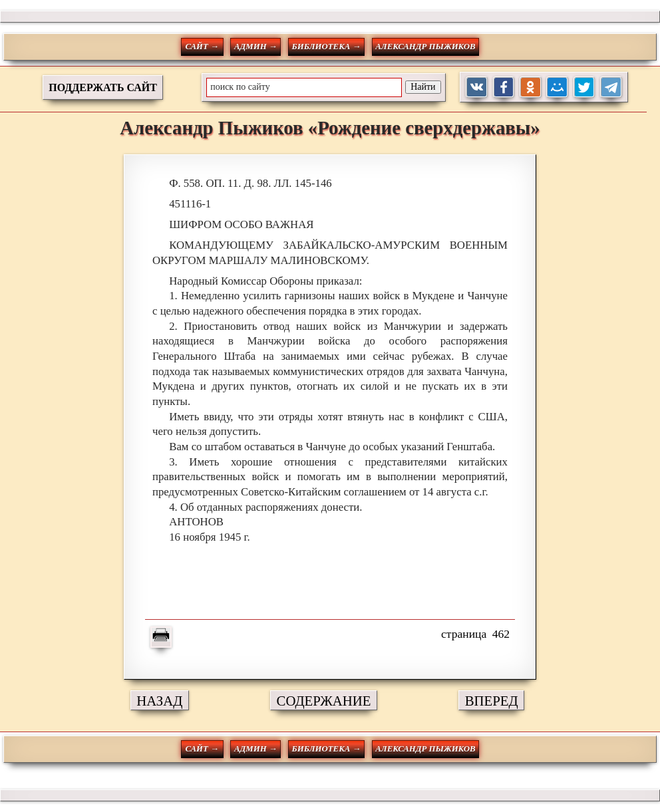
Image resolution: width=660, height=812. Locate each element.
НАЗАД (159, 701)
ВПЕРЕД (492, 701)
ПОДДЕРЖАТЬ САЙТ (103, 87)
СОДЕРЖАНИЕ (324, 701)
